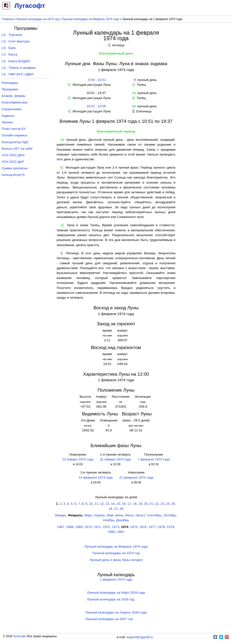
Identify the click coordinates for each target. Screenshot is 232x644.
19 (140, 504)
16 (124, 504)
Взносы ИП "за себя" (17, 149)
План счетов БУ (14, 129)
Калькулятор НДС (15, 142)
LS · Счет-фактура (16, 41)
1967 (61, 527)
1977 (152, 527)
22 (157, 504)
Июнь (119, 515)
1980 (111, 532)
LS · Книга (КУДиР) (16, 61)
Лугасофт (20, 636)
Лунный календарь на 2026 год (111, 599)
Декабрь (123, 520)
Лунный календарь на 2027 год (109, 619)
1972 (106, 527)
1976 (143, 527)
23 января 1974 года (78, 459)
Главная (7, 19)
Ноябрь (109, 520)
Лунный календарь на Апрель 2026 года (116, 612)
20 (146, 504)
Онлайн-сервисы (15, 135)
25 (173, 504)
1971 (97, 527)
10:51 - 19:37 (96, 93)
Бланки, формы (14, 96)
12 (102, 504)
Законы (7, 122)
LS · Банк (9, 48)
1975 (134, 527)
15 (118, 504)
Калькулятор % (13, 175)
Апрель (99, 515)
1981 (120, 532)
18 (135, 504)
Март (88, 515)
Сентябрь (154, 515)
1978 (161, 527)
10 (91, 504)
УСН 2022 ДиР (13, 162)
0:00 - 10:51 (96, 80)
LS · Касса (10, 54)
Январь (61, 515)
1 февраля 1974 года (116, 579)
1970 (88, 527)
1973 (115, 527)
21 (151, 504)
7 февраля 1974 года (154, 459)
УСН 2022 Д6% (13, 155)
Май (110, 515)
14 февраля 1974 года (96, 477)
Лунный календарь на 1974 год (37, 19)
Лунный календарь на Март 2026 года (116, 593)
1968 (70, 527)
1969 (79, 527)
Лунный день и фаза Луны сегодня (116, 560)
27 (116, 509)
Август (140, 515)
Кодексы (8, 116)
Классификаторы (15, 102)
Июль (130, 515)
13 (107, 504)
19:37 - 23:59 (96, 106)
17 (129, 504)
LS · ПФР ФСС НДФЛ (18, 74)
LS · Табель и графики (19, 68)
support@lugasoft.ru (140, 637)
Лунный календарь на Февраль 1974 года (91, 19)
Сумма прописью (15, 168)
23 (162, 504)
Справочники (12, 109)
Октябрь (170, 515)
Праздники (10, 89)
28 (122, 509)
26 (110, 509)
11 (96, 504)
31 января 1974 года (115, 459)
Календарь (10, 83)
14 (113, 504)
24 (168, 504)
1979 (170, 527)
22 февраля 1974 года (136, 477)
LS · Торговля (12, 35)
